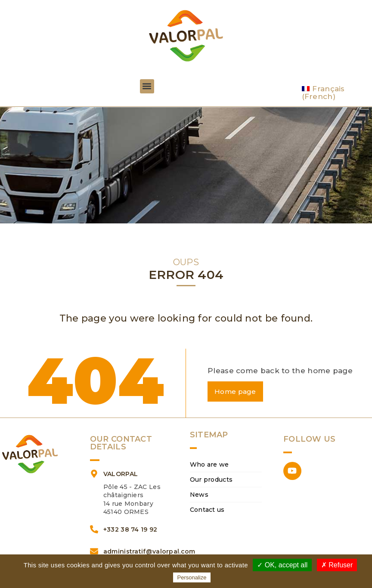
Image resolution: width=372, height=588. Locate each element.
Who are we (209, 465)
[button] (147, 86)
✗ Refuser (337, 565)
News (199, 495)
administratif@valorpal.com (149, 551)
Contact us (207, 510)
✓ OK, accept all (282, 565)
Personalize (192, 577)
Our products (211, 480)
